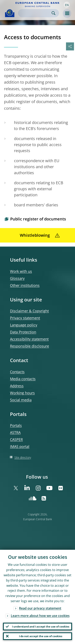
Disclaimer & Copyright (29, 311)
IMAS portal (20, 446)
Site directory (23, 457)
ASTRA (15, 432)
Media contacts (23, 379)
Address (17, 386)
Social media (21, 400)
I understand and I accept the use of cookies (41, 627)
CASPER (16, 439)
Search (53, 13)
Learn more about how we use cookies (40, 616)
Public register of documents (38, 219)
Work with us (21, 271)
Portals (16, 425)
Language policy (24, 325)
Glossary (17, 278)
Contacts (17, 372)
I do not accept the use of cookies (41, 636)
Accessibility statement (29, 339)
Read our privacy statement (40, 608)
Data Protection (23, 332)
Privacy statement (25, 318)
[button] (67, 5)
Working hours (22, 393)
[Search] (35, 13)
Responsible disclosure (29, 346)
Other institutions (25, 285)
